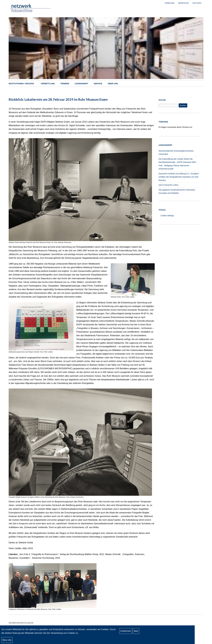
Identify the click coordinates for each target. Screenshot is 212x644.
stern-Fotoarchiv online (168, 185)
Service (98, 84)
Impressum (183, 3)
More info (7, 640)
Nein (136, 631)
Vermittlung (48, 84)
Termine (65, 84)
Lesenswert (81, 84)
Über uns (113, 84)
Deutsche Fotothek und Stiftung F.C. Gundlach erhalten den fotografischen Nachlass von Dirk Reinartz (179, 177)
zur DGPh (197, 3)
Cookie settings (167, 216)
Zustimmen (126, 631)
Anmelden (170, 3)
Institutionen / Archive (21, 84)
